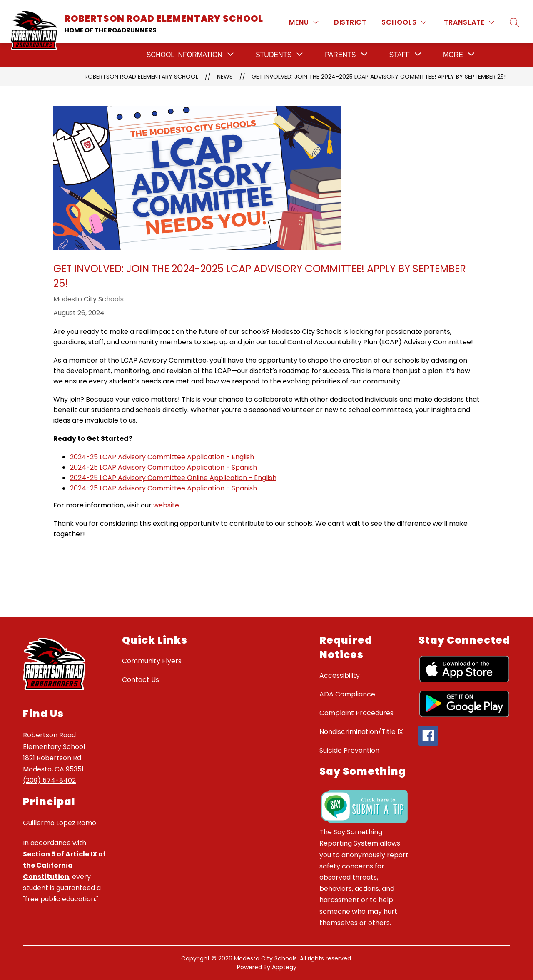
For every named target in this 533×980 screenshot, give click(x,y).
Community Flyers (152, 661)
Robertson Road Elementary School (141, 77)
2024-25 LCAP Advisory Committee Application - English (162, 457)
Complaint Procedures (356, 713)
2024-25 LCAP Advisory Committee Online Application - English (173, 478)
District (350, 22)
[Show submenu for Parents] (340, 55)
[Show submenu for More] (453, 55)
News (225, 77)
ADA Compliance (347, 694)
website (166, 505)
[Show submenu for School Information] (184, 55)
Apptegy (284, 967)
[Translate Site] (469, 22)
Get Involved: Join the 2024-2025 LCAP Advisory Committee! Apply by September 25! (379, 77)
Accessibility (340, 675)
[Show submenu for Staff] (400, 55)
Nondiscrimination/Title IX (361, 732)
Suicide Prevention (349, 750)
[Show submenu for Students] (274, 55)
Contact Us (141, 680)
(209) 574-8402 (49, 780)
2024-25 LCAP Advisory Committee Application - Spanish (163, 467)
